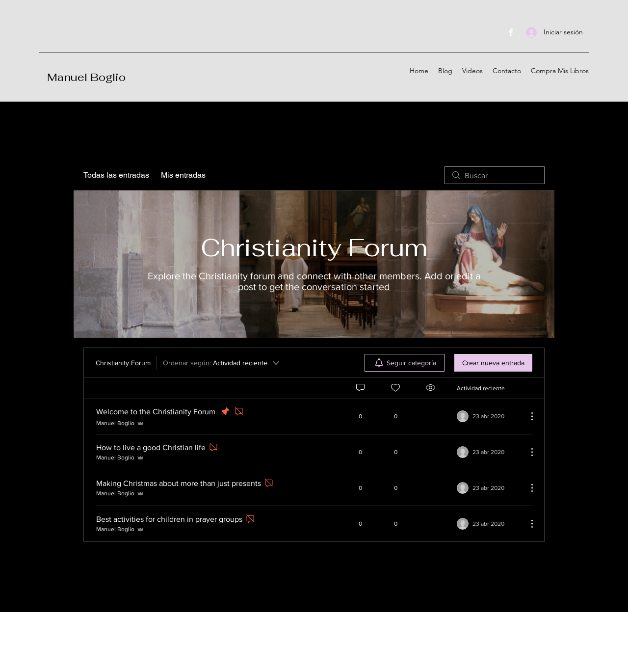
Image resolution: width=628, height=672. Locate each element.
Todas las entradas (116, 175)
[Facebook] (511, 32)
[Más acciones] (527, 416)
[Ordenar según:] (222, 363)
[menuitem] (405, 363)
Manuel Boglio (86, 77)
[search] (495, 175)
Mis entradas (183, 175)
